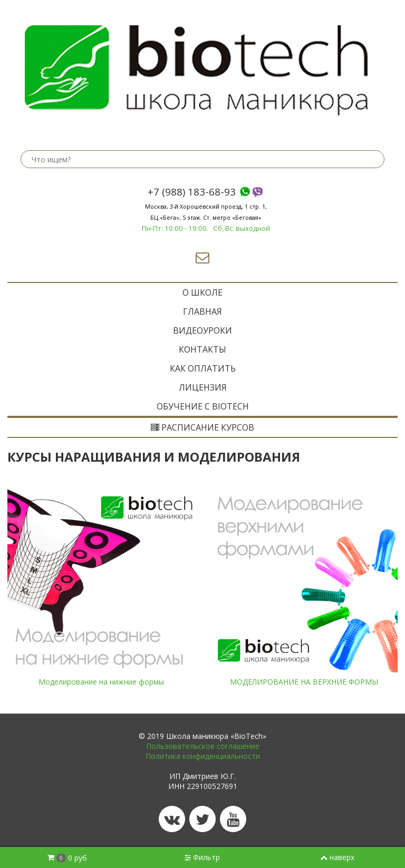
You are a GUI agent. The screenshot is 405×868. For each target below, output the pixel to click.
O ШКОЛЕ (202, 292)
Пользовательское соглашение (203, 746)
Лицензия (203, 387)
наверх (337, 857)
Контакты (202, 349)
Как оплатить (203, 368)
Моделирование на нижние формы (101, 682)
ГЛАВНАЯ (202, 311)
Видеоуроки (202, 330)
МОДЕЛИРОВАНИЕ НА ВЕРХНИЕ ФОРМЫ (304, 682)
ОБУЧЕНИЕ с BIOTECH (203, 406)
